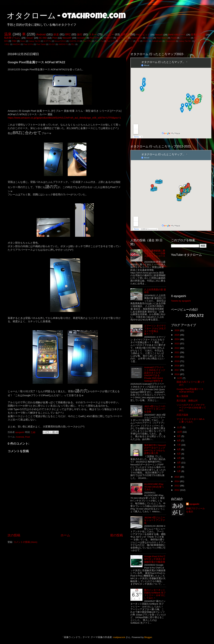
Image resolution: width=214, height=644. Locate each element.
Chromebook (170, 41)
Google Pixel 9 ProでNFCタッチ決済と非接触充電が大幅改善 (155, 559)
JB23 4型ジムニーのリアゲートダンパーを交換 (155, 409)
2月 (179, 467)
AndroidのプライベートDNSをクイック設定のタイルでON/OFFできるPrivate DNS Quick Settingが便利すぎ (155, 374)
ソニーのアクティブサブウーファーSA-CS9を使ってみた (191, 408)
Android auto (157, 41)
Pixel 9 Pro (111, 41)
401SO (146, 41)
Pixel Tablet (41, 44)
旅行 (80, 34)
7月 (179, 445)
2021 (177, 352)
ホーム (65, 535)
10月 (180, 432)
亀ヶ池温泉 (182, 396)
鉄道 (56, 34)
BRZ (68, 34)
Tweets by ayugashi (181, 301)
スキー (93, 34)
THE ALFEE (122, 38)
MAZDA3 (17, 44)
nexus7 (30, 38)
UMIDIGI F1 (63, 44)
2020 (177, 357)
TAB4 (14, 41)
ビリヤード (185, 38)
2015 (177, 477)
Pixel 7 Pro (87, 41)
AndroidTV (108, 38)
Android (41, 34)
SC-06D (43, 38)
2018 (177, 366)
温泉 (8, 34)
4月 (179, 458)
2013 (177, 486)
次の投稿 (14, 535)
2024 (177, 339)
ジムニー (109, 34)
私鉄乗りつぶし (13, 38)
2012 (177, 490)
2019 (177, 361)
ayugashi (194, 504)
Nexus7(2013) (60, 41)
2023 (177, 344)
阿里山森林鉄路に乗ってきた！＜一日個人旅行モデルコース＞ (155, 255)
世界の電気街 (198, 35)
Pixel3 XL (198, 38)
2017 (177, 370)
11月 (180, 427)
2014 (177, 481)
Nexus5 (159, 35)
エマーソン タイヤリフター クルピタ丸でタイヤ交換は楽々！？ (155, 330)
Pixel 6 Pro (95, 38)
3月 (179, 463)
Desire (23, 41)
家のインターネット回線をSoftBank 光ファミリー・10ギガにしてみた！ (155, 594)
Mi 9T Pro (47, 41)
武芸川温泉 (182, 415)
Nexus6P (67, 38)
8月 (179, 441)
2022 (177, 348)
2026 (177, 330)
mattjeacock (119, 637)
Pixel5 (173, 38)
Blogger (148, 637)
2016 (177, 374)
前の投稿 (117, 535)
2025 (177, 335)
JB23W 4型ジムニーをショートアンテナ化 (155, 520)
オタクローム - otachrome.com (66, 17)
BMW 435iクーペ (177, 35)
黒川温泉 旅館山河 (187, 401)
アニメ (121, 41)
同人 (73, 44)
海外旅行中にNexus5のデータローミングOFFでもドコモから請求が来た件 (155, 449)
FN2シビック (143, 35)
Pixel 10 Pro (28, 44)
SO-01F (52, 44)
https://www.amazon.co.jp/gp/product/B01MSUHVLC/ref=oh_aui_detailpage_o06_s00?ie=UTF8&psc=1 (64, 118)
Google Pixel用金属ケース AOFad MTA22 (190, 390)
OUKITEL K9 (74, 41)
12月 (180, 378)
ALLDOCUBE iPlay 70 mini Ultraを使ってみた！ (154, 487)
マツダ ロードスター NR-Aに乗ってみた (191, 421)
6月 (179, 449)
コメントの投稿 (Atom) (25, 542)
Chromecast (137, 38)
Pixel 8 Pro (99, 41)
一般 (138, 41)
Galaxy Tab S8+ (185, 41)
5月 (179, 454)
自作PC (125, 34)
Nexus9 (149, 38)
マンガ (130, 41)
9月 (179, 436)
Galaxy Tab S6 (34, 41)
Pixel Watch (162, 38)
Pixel (55, 38)
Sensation (81, 38)
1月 (179, 471)
